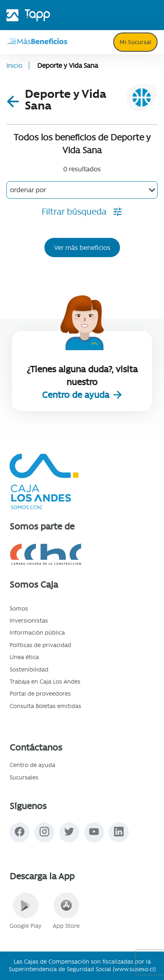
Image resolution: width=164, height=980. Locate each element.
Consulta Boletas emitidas (45, 706)
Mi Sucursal (135, 42)
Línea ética (24, 657)
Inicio (14, 66)
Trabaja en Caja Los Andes (45, 682)
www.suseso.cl (134, 969)
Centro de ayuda (77, 395)
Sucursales (24, 777)
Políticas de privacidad (40, 645)
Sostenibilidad (29, 670)
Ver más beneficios (82, 248)
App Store (66, 911)
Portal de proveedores (40, 694)
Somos (19, 609)
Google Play (26, 911)
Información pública (37, 633)
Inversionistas (29, 621)
